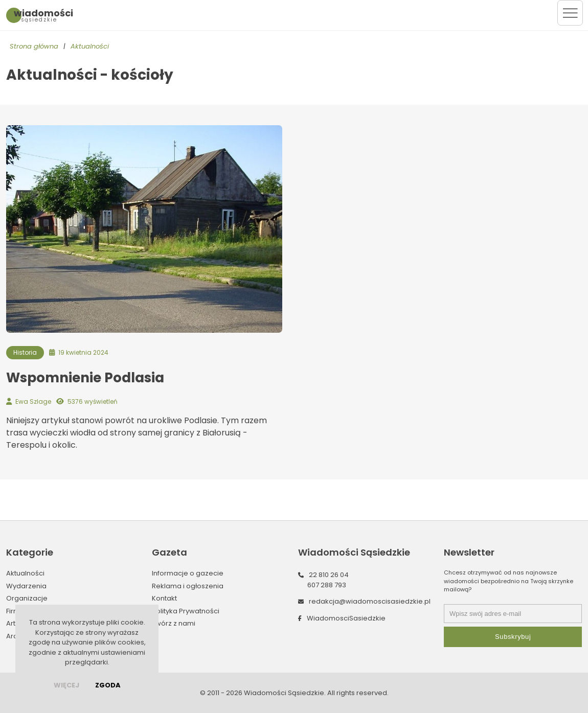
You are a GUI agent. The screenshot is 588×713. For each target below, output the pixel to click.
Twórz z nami (174, 623)
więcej (66, 685)
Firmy (15, 611)
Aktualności (90, 46)
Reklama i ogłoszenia (188, 586)
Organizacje (27, 598)
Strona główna (34, 46)
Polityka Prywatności (186, 611)
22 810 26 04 (329, 575)
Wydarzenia (26, 586)
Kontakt (164, 598)
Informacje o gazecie (188, 573)
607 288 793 (327, 585)
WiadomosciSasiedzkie (346, 618)
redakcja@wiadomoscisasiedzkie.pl (370, 601)
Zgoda (108, 685)
